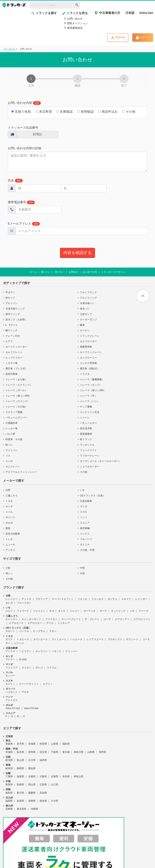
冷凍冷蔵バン (87, 303)
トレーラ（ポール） (16, 390)
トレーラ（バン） (90, 401)
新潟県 (9, 760)
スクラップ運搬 (14, 412)
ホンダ (9, 506)
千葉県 (54, 752)
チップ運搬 (86, 407)
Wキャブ (10, 298)
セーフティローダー (16, 347)
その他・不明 (87, 550)
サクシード (132, 639)
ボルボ (9, 523)
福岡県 (9, 801)
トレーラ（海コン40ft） (18, 396)
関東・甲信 (12, 749)
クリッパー (71, 651)
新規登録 (118, 38)
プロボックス (115, 639)
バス (8, 456)
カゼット (10, 631)
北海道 (9, 736)
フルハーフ (86, 539)
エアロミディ (122, 619)
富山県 (20, 760)
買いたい (46, 272)
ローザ (107, 619)
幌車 (82, 325)
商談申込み (108, 112)
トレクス (85, 534)
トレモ (9, 539)
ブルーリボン (24, 603)
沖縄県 (34, 809)
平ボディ (10, 292)
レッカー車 (12, 428)
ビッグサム (39, 631)
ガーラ (103, 611)
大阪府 (43, 776)
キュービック (118, 611)
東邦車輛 (85, 528)
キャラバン (42, 651)
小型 (8, 568)
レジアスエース (95, 639)
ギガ (52, 611)
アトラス (10, 651)
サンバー (10, 676)
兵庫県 (54, 776)
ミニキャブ (64, 623)
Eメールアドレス (24, 224)
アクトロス (12, 700)
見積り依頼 (21, 112)
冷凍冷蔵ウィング (15, 309)
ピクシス (19, 643)
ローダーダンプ (88, 320)
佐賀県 (20, 801)
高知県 (43, 793)
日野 (8, 490)
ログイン (143, 38)
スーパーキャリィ (29, 684)
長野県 (103, 752)
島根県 (20, 785)
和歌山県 (79, 776)
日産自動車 (86, 501)
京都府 (32, 776)
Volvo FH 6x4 (31, 708)
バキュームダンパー (16, 418)
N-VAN (23, 660)
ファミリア (12, 668)
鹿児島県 (22, 809)
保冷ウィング (13, 314)
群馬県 (32, 752)
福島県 (66, 744)
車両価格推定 (75, 28)
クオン (53, 631)
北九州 (9, 798)
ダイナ (9, 639)
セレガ (9, 603)
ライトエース (59, 639)
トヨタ (9, 501)
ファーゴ (143, 611)
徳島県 (9, 793)
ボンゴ (39, 668)
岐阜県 (9, 768)
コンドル (24, 631)
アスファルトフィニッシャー (21, 472)
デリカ (50, 623)
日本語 (130, 13)
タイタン (26, 668)
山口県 (54, 785)
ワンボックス (87, 445)
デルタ (25, 692)
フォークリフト (88, 450)
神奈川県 (79, 752)
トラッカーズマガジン (113, 272)
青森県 (9, 744)
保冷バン (85, 309)
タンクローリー (88, 358)
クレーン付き (13, 336)
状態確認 (85, 112)
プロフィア (42, 599)
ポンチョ (112, 599)
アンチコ (10, 550)
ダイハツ (10, 517)
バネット (57, 651)
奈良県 (66, 776)
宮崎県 (9, 809)
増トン (9, 573)
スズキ (84, 512)
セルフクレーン (14, 352)
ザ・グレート (92, 619)
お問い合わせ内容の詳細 (25, 148)
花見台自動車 (13, 534)
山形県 (54, 744)
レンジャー (12, 599)
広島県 (43, 785)
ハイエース (76, 639)
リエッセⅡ (97, 599)
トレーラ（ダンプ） (91, 385)
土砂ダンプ (86, 314)
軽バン (9, 445)
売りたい (60, 272)
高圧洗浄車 (86, 428)
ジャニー (74, 611)
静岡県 (20, 768)
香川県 (20, 793)
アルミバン (12, 303)
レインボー (141, 599)
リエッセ (82, 599)
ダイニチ (85, 545)
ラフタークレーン (90, 456)
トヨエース (23, 639)
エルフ (9, 611)
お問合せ (73, 272)
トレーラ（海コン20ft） (93, 390)
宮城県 (32, 744)
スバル (9, 512)
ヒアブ (9, 341)
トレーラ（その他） (16, 407)
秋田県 (43, 744)
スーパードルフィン (63, 599)
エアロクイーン (142, 619)
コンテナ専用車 (88, 363)
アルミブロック (88, 292)
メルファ (126, 599)
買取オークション (77, 23)
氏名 (15, 181)
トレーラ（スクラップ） (19, 385)
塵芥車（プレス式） (16, 369)
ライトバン (12, 450)
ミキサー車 (12, 363)
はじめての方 (90, 272)
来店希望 (44, 112)
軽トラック (86, 439)
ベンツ (84, 517)
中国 (8, 781)
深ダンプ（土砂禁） (16, 320)
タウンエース (40, 639)
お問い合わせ (75, 19)
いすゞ (84, 490)
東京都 (66, 752)
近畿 (8, 773)
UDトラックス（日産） (93, 496)
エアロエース (16, 623)
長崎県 (32, 801)
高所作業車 (12, 374)
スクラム (52, 668)
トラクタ (85, 374)
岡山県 (32, 785)
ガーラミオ (89, 611)
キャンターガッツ (31, 619)
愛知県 (32, 768)
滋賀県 (20, 776)
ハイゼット (12, 692)
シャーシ (85, 418)
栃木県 (20, 752)
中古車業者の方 (110, 13)
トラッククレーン (90, 336)
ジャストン (39, 611)
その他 (129, 112)
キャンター (12, 619)
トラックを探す (44, 13)
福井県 (43, 760)
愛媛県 (32, 793)
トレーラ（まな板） (16, 379)
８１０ (62, 611)
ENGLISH (146, 13)
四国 (8, 789)
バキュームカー (88, 423)
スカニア (85, 523)
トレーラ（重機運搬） (92, 379)
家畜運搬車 (86, 434)
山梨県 (91, 752)
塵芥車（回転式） (90, 369)
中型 (82, 568)
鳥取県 (9, 785)
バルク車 (10, 434)
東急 (8, 528)
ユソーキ (10, 545)
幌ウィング (12, 330)
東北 (8, 741)
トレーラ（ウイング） (18, 401)
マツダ (84, 506)
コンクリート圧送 (90, 412)
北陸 (8, 757)
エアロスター (35, 623)
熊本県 (43, 801)
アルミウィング (88, 298)
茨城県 (9, 752)
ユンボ (9, 461)
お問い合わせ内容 (24, 103)
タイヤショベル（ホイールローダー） (101, 461)
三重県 (9, 776)
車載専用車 (86, 347)
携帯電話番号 (21, 202)
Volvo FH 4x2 (13, 708)
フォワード (23, 611)
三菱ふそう (12, 496)
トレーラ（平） (88, 396)
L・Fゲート (12, 325)
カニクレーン (13, 467)
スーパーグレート (71, 619)
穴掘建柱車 (12, 423)
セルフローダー (88, 341)
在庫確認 (64, 112)
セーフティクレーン (91, 352)
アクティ (10, 660)
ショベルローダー (90, 467)
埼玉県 (43, 752)
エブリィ (48, 684)
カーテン (85, 330)
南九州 (9, 806)
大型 (82, 573)
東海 (8, 765)
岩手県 (20, 744)
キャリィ (10, 684)
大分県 (54, 801)
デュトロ (26, 599)
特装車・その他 (14, 439)
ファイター (51, 619)
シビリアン (25, 651)
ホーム (33, 272)
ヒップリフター (14, 358)
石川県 (32, 760)
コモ (132, 611)
